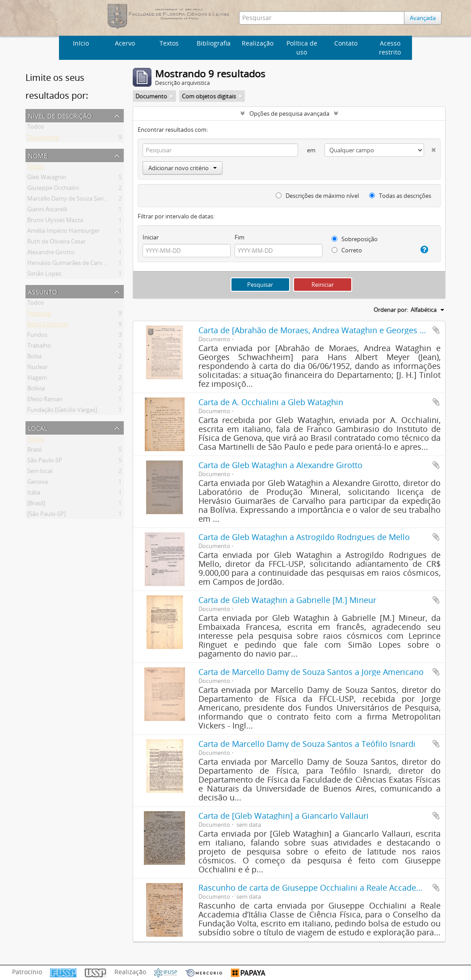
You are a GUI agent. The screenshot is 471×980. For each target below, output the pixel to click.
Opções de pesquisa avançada (289, 113)
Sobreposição (355, 239)
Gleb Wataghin (47, 179)
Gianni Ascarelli (47, 211)
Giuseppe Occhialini (53, 189)
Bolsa (34, 358)
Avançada (423, 18)
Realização (258, 43)
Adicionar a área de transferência (436, 330)
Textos (169, 43)
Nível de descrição (60, 115)
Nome (38, 155)
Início (81, 43)
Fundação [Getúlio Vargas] (62, 411)
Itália (34, 494)
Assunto (43, 291)
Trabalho (39, 347)
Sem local (40, 473)
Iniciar (151, 237)
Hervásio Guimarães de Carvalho (71, 264)
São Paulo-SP (45, 462)
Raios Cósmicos (48, 326)
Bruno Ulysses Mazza (55, 222)
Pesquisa (39, 315)
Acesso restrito (390, 48)
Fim (240, 237)
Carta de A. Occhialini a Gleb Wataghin (271, 402)
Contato (346, 43)
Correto (347, 250)
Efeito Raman (45, 401)
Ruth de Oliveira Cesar (57, 243)
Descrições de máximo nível (317, 196)
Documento (43, 139)
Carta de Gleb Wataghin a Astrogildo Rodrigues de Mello (304, 537)
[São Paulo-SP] (46, 515)
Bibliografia (214, 43)
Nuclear (38, 369)
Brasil (34, 451)
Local (38, 427)
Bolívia (36, 390)
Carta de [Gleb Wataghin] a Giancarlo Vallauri (284, 816)
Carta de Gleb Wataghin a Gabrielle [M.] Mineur (287, 600)
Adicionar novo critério (183, 168)
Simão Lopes (44, 275)
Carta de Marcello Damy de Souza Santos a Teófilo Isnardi (307, 744)
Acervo (125, 43)
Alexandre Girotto (51, 254)
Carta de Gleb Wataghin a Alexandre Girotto (280, 465)
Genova (38, 483)
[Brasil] (36, 505)
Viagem (37, 379)
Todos (36, 128)
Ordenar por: (391, 310)
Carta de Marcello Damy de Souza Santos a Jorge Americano (311, 672)
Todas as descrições (400, 196)
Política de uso (302, 48)
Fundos (37, 336)
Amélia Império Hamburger (63, 232)
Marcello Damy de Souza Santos (70, 200)
